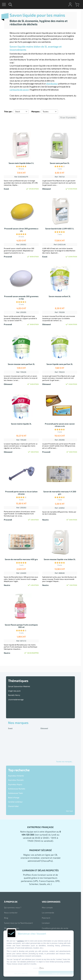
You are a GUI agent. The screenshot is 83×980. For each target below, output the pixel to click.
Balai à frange (14, 798)
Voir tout (69, 811)
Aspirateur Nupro (15, 784)
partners (21, 941)
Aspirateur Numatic (16, 780)
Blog (6, 918)
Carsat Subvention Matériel (19, 686)
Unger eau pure (14, 691)
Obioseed (44, 728)
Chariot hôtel (13, 806)
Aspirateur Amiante (16, 776)
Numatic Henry (14, 695)
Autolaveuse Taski (15, 793)
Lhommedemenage (16, 699)
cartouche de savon (19, 90)
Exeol (10, 728)
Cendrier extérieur (15, 802)
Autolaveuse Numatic (17, 789)
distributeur (52, 84)
